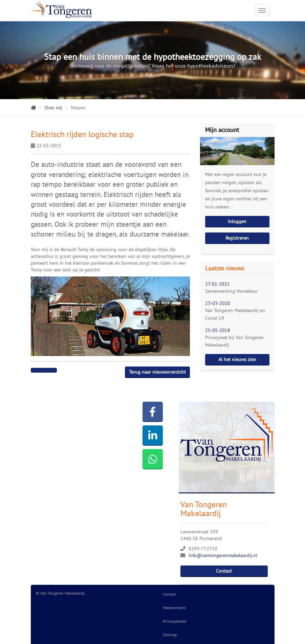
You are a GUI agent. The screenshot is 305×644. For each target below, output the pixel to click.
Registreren (237, 238)
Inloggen (237, 221)
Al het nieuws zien (237, 359)
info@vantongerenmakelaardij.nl (223, 555)
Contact (224, 571)
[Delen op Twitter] (50, 370)
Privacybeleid (174, 621)
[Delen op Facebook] (37, 370)
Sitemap (170, 635)
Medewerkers (174, 608)
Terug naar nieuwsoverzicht (157, 372)
